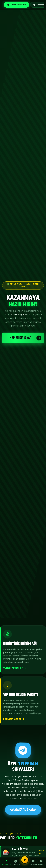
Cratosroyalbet (16, 5)
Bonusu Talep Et (14, 719)
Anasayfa (7, 863)
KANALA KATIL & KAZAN (23, 810)
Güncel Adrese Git (15, 668)
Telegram (16, 863)
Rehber (41, 863)
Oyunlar (33, 863)
